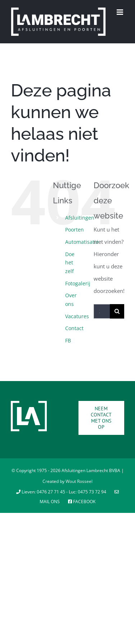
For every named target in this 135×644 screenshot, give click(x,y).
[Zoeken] (117, 311)
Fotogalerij (78, 283)
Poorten (75, 230)
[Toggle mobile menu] (120, 12)
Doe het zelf (70, 263)
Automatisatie (82, 242)
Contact (74, 328)
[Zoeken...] (102, 311)
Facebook (82, 502)
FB (68, 340)
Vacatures (77, 316)
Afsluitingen (80, 218)
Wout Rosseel (79, 481)
